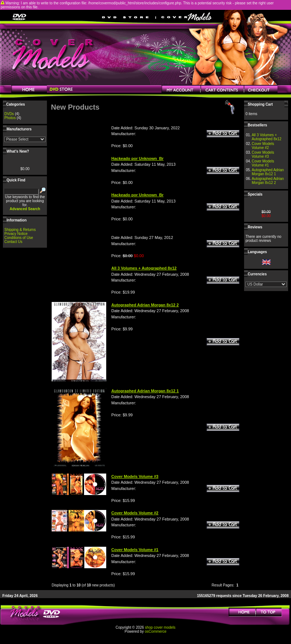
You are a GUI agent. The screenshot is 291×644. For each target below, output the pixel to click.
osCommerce (156, 631)
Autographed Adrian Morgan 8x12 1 (268, 172)
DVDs (9, 114)
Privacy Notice (16, 234)
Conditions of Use (19, 238)
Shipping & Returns (20, 230)
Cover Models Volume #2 (263, 146)
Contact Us (13, 242)
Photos (10, 118)
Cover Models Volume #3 (263, 154)
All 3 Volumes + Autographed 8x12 (267, 137)
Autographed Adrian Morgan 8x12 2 (268, 181)
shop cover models (160, 627)
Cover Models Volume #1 (263, 163)
